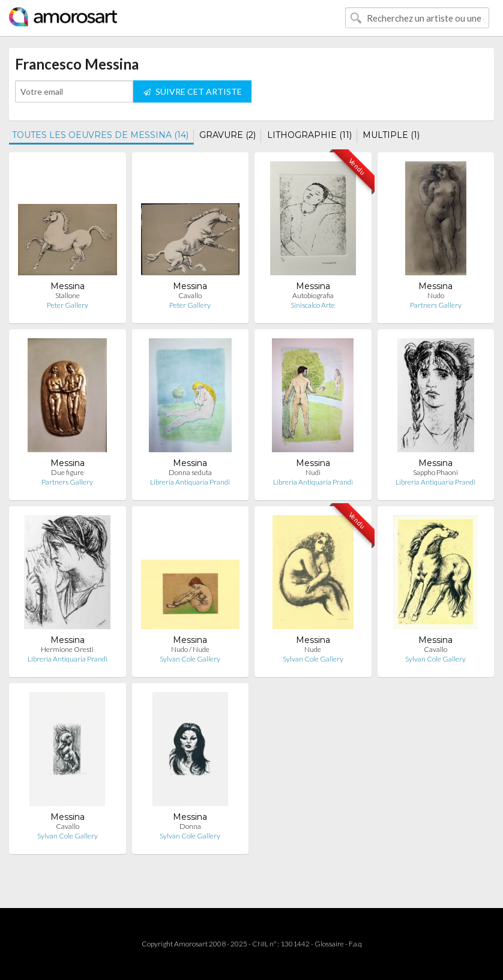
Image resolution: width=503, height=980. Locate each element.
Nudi (313, 472)
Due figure (68, 472)
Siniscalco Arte (313, 305)
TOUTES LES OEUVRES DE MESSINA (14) (100, 135)
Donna (190, 826)
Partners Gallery (436, 305)
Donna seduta (190, 472)
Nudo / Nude (190, 649)
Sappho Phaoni (435, 472)
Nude (313, 649)
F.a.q (355, 944)
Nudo (436, 295)
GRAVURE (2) (227, 135)
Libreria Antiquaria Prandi (190, 482)
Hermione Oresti (67, 649)
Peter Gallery (68, 305)
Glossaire (329, 944)
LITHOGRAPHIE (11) (309, 135)
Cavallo (190, 295)
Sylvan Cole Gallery (190, 659)
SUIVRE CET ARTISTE (193, 91)
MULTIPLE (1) (391, 135)
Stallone (68, 295)
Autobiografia (313, 295)
